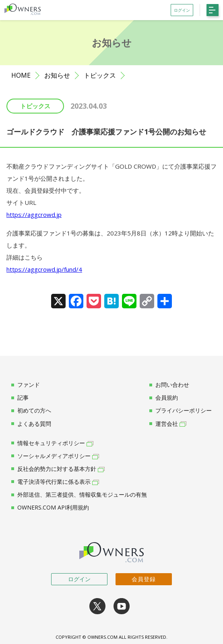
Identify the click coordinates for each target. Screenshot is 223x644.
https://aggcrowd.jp (34, 215)
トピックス (100, 75)
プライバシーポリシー (181, 411)
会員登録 (144, 579)
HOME (21, 75)
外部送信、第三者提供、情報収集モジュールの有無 (79, 495)
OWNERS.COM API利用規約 (50, 508)
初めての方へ (31, 411)
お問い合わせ (169, 385)
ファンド (26, 385)
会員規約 (164, 398)
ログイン (79, 579)
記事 (20, 398)
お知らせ (57, 75)
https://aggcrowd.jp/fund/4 (44, 269)
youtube (122, 606)
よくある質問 (31, 424)
